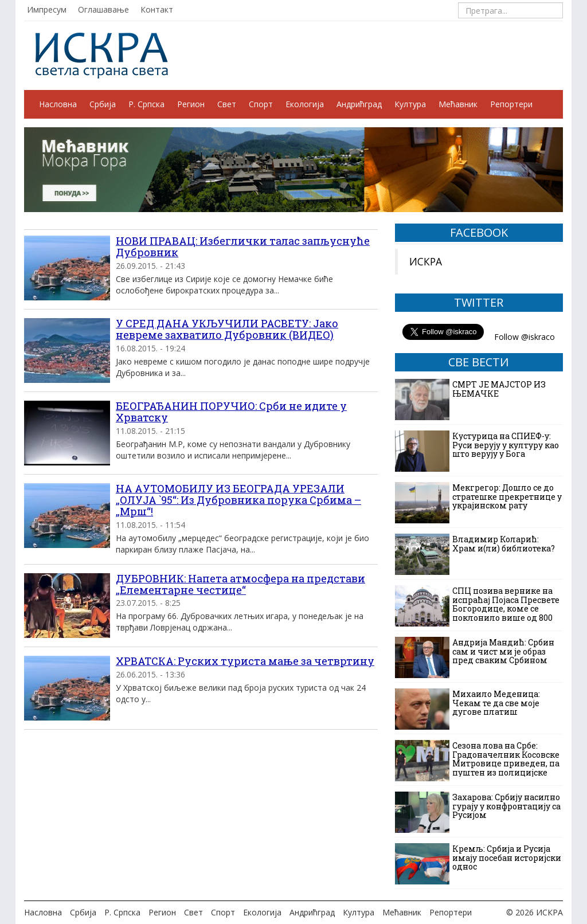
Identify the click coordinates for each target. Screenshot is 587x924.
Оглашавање (103, 9)
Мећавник (458, 104)
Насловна (58, 104)
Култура (410, 104)
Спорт (261, 104)
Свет (227, 104)
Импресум (47, 9)
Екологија (305, 104)
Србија (103, 104)
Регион (191, 104)
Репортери (511, 104)
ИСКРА (426, 261)
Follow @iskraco (525, 337)
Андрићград (359, 104)
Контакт (157, 9)
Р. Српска (146, 104)
